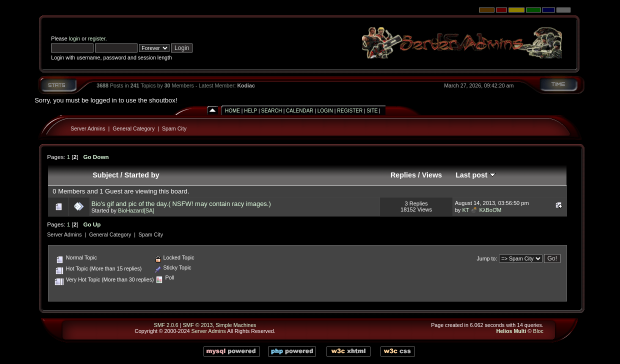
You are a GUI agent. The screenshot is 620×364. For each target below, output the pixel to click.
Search (271, 111)
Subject (105, 175)
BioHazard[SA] (136, 210)
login (75, 38)
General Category (133, 128)
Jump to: (487, 258)
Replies (403, 175)
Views (432, 175)
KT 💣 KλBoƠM (482, 210)
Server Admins (88, 128)
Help (250, 111)
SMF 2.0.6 (166, 325)
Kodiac (246, 85)
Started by (142, 175)
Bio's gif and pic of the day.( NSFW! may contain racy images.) (181, 204)
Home (232, 111)
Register (350, 111)
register (97, 38)
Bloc (538, 331)
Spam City (174, 128)
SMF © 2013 (197, 325)
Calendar (299, 111)
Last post (475, 175)
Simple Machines (236, 325)
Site (372, 111)
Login (325, 111)
